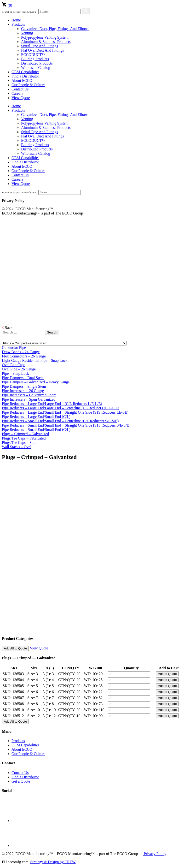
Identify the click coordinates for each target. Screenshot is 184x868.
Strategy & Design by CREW (53, 862)
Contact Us (20, 89)
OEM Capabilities (25, 72)
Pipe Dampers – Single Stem (24, 386)
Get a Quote (21, 781)
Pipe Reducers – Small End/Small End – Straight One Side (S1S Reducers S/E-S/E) (66, 425)
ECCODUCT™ (33, 55)
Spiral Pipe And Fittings (40, 46)
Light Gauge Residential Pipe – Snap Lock (35, 360)
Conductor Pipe (14, 348)
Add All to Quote (15, 648)
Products (18, 24)
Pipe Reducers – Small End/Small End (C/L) (36, 430)
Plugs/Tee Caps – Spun (20, 443)
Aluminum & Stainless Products (46, 42)
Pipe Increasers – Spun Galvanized (29, 399)
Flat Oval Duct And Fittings (43, 50)
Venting (27, 33)
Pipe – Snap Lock (15, 373)
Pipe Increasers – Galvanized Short (29, 395)
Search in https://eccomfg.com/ (20, 12)
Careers (17, 93)
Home (16, 20)
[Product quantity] (129, 674)
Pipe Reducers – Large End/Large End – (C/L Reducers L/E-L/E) (52, 404)
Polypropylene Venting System (45, 37)
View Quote (21, 98)
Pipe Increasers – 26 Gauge (23, 391)
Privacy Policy (155, 854)
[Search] (60, 12)
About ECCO (22, 80)
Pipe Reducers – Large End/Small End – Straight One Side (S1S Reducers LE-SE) (65, 412)
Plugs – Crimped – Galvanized (25, 434)
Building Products (35, 59)
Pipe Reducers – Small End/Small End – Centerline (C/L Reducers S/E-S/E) (60, 421)
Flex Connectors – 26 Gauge (24, 356)
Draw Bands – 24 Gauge (21, 352)
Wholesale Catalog (36, 68)
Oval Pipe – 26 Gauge (19, 369)
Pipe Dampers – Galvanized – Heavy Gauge (36, 382)
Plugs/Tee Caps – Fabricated (24, 438)
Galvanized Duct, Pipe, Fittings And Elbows (55, 29)
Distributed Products (37, 63)
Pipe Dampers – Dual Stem (23, 378)
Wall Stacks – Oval (17, 447)
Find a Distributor (25, 76)
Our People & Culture (28, 85)
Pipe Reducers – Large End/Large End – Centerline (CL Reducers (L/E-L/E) (60, 408)
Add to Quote (167, 674)
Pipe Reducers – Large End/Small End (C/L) (36, 417)
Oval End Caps (14, 365)
